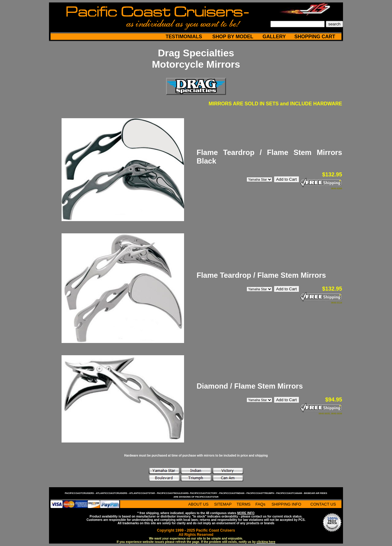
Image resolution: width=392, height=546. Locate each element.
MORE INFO (246, 513)
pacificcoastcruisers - (80, 493)
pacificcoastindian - (233, 493)
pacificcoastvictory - (205, 493)
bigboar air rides (316, 493)
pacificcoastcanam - (290, 493)
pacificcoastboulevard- (173, 493)
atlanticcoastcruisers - (113, 493)
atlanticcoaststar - (143, 493)
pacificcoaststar (207, 497)
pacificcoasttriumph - (261, 493)
